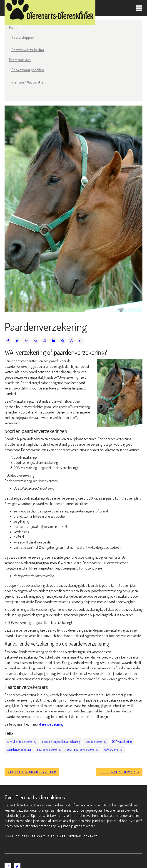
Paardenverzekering (28, 50)
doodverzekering (96, 742)
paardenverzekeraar (19, 749)
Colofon (23, 836)
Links (9, 836)
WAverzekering (113, 749)
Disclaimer (57, 836)
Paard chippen (23, 37)
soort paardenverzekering (83, 749)
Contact (90, 836)
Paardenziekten (20, 60)
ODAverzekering (122, 742)
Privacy (39, 836)
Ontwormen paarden (28, 70)
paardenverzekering (49, 749)
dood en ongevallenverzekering (61, 742)
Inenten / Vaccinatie (27, 82)
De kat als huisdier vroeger (32, 772)
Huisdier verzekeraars (119, 772)
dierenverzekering (51, 724)
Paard (13, 27)
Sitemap (75, 836)
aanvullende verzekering (22, 742)
